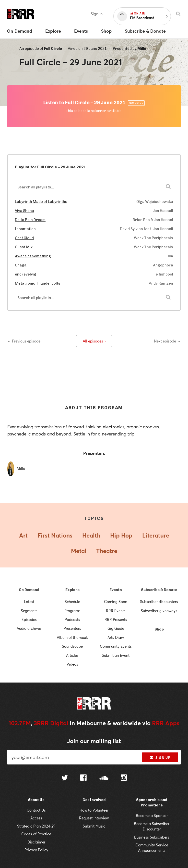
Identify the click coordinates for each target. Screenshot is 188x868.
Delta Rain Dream (30, 220)
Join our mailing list (94, 741)
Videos (72, 664)
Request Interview (94, 818)
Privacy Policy (36, 850)
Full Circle (53, 49)
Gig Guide (116, 628)
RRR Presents (116, 619)
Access (36, 818)
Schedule (72, 602)
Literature (156, 535)
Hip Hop (121, 535)
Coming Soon (116, 602)
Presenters (72, 628)
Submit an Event (116, 655)
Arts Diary (116, 637)
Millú (142, 49)
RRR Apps (166, 723)
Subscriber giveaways (159, 611)
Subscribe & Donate (159, 590)
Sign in (97, 14)
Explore (72, 590)
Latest (29, 602)
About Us (36, 800)
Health (91, 535)
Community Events (116, 646)
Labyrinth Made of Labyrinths (41, 202)
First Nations (55, 535)
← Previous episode (24, 341)
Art (23, 535)
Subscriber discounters (159, 602)
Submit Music (94, 826)
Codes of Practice (36, 834)
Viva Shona (24, 211)
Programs (72, 611)
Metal (79, 551)
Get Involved (94, 800)
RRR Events (116, 611)
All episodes (94, 341)
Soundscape (72, 646)
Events (116, 590)
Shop (159, 629)
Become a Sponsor (152, 815)
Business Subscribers (152, 837)
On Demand (29, 590)
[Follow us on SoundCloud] (104, 778)
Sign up (160, 758)
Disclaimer (36, 842)
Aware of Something (33, 256)
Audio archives (29, 628)
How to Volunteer (94, 810)
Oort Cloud (24, 238)
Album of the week (72, 637)
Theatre (107, 551)
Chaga (21, 265)
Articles (72, 655)
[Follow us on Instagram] (124, 778)
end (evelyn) (25, 274)
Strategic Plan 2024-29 (36, 826)
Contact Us (36, 810)
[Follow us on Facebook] (83, 778)
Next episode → (167, 341)
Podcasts (72, 619)
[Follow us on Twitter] (65, 778)
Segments (29, 611)
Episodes (29, 619)
